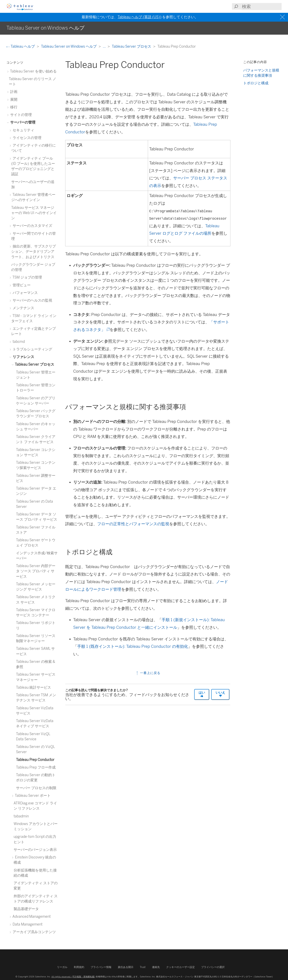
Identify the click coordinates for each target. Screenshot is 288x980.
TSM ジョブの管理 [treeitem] (27, 277)
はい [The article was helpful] (202, 694)
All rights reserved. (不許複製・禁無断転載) (73, 977)
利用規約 (79, 967)
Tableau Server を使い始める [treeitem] (33, 71)
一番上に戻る (148, 673)
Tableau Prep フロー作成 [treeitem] (36, 767)
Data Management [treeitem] (27, 924)
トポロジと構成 (256, 83)
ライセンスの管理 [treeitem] (26, 138)
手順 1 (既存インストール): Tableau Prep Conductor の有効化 (133, 646)
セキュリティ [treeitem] (23, 130)
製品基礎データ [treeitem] (26, 909)
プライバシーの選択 (213, 967)
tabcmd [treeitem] (18, 342)
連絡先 (156, 967)
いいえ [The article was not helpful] (220, 694)
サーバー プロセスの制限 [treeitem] (36, 788)
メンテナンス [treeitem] (23, 308)
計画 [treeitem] (13, 92)
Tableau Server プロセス (132, 46)
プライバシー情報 (101, 967)
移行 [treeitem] (13, 107)
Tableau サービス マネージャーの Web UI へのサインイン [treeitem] (34, 213)
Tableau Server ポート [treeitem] (32, 795)
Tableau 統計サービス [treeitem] (33, 687)
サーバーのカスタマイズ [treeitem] (32, 226)
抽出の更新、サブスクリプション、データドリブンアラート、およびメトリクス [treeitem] (33, 252)
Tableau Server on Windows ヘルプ (69, 46)
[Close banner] (283, 17)
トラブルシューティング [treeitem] (32, 349)
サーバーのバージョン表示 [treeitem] (35, 850)
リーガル (62, 967)
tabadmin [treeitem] (21, 816)
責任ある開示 (126, 967)
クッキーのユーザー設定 (180, 967)
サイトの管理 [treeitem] (20, 115)
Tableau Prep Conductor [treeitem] (35, 760)
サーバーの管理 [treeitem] (22, 122)
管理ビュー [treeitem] (21, 285)
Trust (143, 967)
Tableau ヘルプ (21, 46)
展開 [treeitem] (13, 99)
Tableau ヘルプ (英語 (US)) (139, 17)
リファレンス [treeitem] (23, 357)
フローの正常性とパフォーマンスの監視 (133, 524)
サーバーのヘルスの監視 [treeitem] (32, 300)
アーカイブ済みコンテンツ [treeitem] (33, 932)
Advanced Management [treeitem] (31, 916)
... (105, 46)
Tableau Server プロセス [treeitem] (34, 364)
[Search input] (262, 7)
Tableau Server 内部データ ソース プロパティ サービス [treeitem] (36, 571)
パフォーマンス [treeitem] (24, 293)
